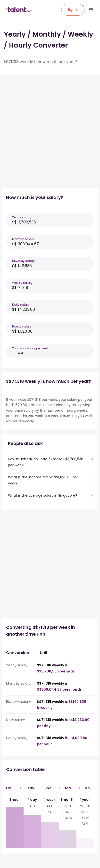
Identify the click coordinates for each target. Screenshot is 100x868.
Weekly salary (22, 283)
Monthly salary (23, 239)
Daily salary (21, 305)
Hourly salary (22, 326)
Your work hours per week (30, 348)
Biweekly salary (23, 261)
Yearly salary (22, 217)
